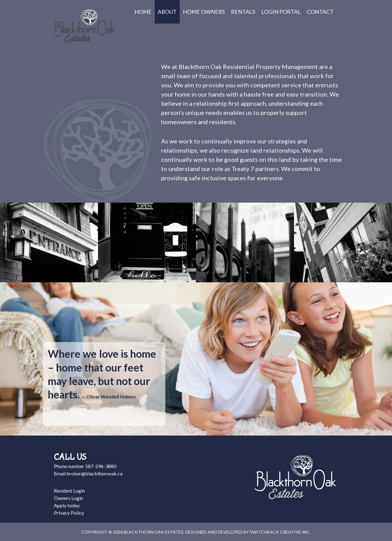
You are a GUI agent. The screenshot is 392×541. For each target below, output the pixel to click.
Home (143, 12)
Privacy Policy (69, 513)
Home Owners (204, 12)
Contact (320, 12)
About (167, 12)
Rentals (243, 12)
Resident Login (69, 491)
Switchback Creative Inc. (280, 532)
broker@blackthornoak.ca (94, 473)
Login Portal (281, 12)
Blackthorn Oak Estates (84, 26)
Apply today (67, 505)
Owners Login (68, 498)
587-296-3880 (101, 466)
